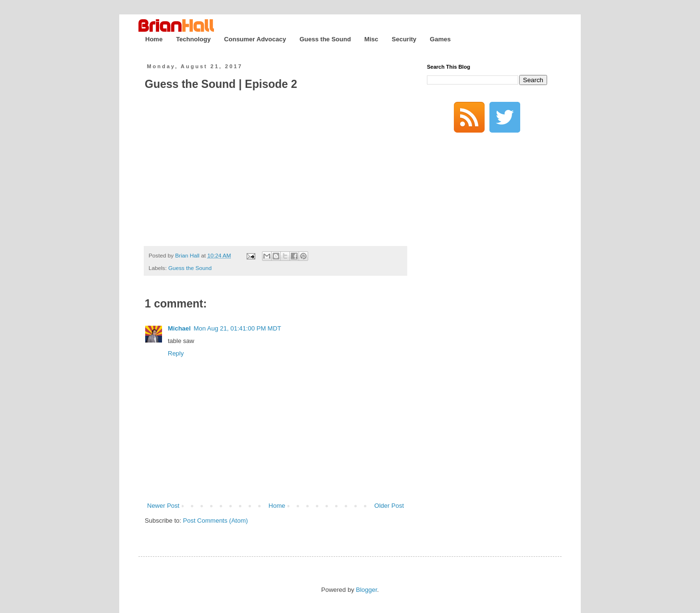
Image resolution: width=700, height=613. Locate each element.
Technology (193, 39)
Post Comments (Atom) (216, 521)
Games (440, 39)
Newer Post (163, 506)
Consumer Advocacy (255, 39)
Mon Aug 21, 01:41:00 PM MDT (237, 328)
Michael (179, 328)
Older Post (389, 506)
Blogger (366, 590)
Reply (176, 353)
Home (154, 39)
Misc (371, 39)
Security (404, 39)
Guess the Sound (325, 39)
